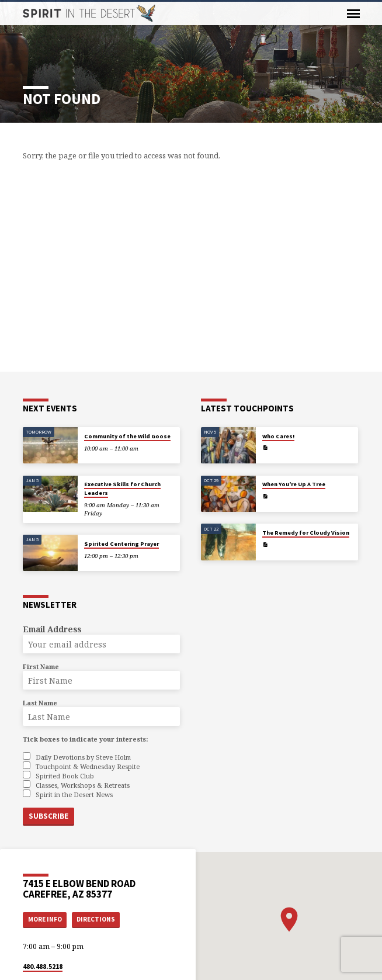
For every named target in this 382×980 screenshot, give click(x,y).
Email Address (52, 629)
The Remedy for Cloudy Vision (306, 533)
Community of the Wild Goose (127, 436)
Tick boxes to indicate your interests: (85, 739)
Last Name (40, 703)
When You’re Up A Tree (294, 484)
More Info (45, 919)
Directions (96, 919)
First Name (41, 666)
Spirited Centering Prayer (121, 544)
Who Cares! (278, 436)
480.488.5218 (43, 966)
